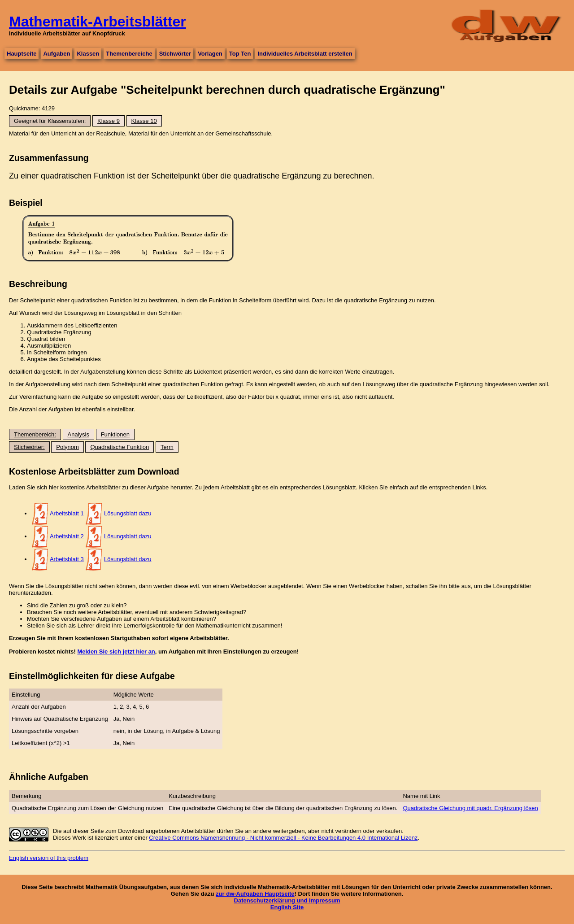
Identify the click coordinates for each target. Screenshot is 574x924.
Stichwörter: (29, 447)
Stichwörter (175, 54)
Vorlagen (210, 54)
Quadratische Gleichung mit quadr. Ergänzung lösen (470, 808)
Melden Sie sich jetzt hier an (116, 652)
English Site (287, 907)
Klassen (88, 54)
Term (167, 447)
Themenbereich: (35, 434)
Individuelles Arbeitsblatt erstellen (305, 54)
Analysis (78, 434)
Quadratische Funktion (120, 447)
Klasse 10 (144, 121)
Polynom (67, 447)
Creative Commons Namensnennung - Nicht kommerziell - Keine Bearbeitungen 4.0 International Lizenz (283, 838)
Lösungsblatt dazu (128, 513)
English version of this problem (49, 858)
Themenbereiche (129, 54)
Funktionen (115, 434)
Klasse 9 (109, 121)
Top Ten (240, 54)
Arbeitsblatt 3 (67, 559)
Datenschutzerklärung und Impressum (287, 900)
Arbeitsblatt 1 (67, 513)
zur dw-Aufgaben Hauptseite (255, 894)
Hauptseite (22, 54)
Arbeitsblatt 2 (67, 536)
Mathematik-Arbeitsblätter (98, 22)
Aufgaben (57, 54)
